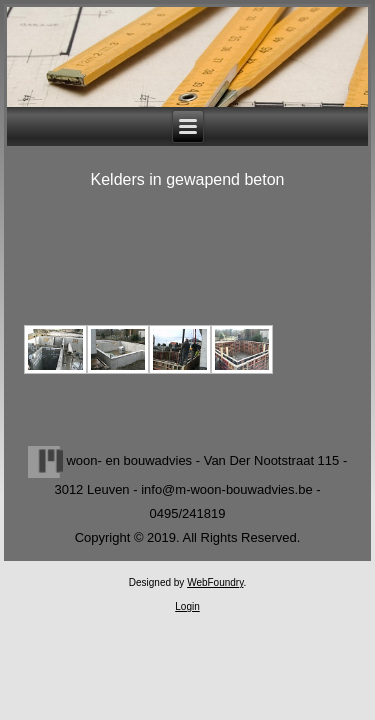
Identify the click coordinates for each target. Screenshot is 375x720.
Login (187, 606)
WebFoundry (215, 582)
